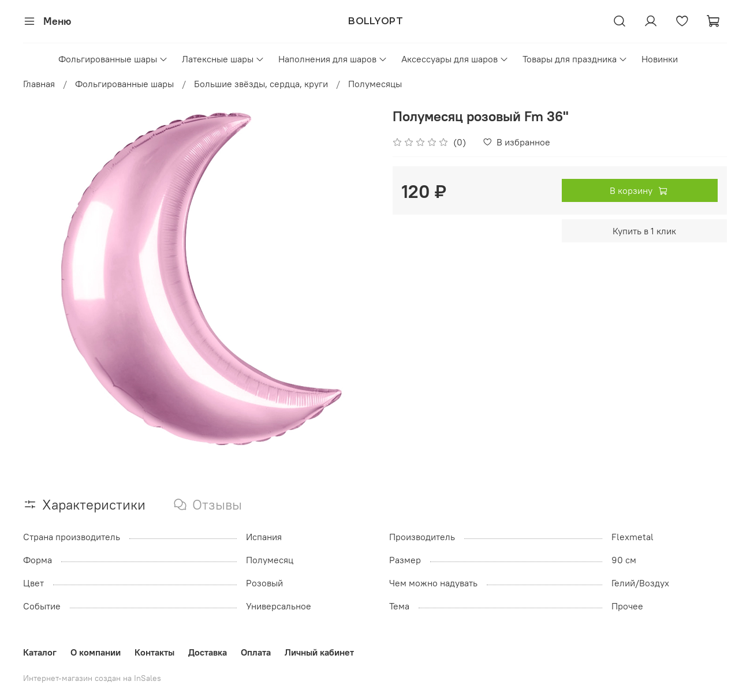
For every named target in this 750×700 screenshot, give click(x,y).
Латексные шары (223, 59)
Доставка (208, 652)
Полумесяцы (375, 84)
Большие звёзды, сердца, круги (261, 84)
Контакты (154, 652)
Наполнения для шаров (333, 59)
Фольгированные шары (113, 59)
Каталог (40, 652)
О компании (96, 652)
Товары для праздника (575, 59)
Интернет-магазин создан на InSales (92, 678)
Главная (39, 84)
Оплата (256, 652)
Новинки (660, 59)
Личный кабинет (319, 652)
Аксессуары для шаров (455, 59)
